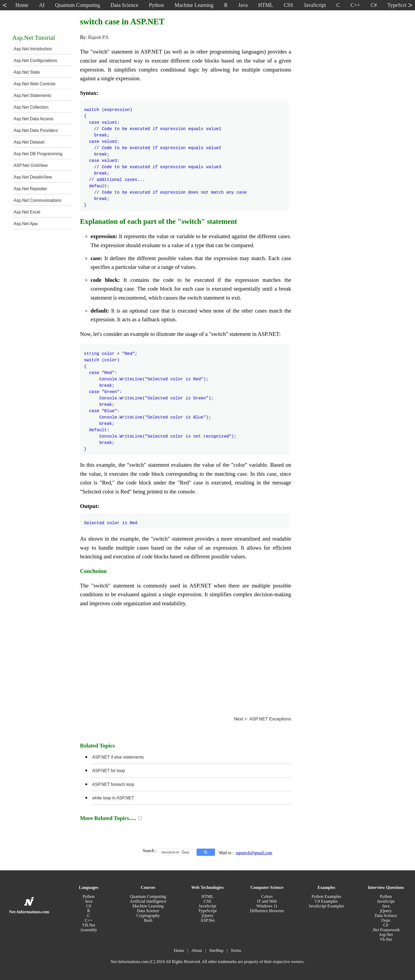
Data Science (148, 911)
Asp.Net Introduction (33, 49)
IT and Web (267, 901)
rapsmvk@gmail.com (254, 853)
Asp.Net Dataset (29, 142)
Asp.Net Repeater (30, 189)
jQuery (207, 916)
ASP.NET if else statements (118, 757)
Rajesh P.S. (99, 37)
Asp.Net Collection (31, 107)
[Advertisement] (186, 660)
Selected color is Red (111, 520)
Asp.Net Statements (32, 95)
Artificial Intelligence (148, 901)
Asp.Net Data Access (33, 119)
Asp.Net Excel (27, 212)
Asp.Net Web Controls (34, 84)
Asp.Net (386, 935)
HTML (207, 896)
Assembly (89, 930)
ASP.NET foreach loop (113, 784)
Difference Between (267, 911)
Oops (386, 920)
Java (89, 901)
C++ (89, 920)
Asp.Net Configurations (35, 61)
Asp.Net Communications (37, 200)
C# (89, 906)
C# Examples (326, 901)
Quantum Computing (148, 896)
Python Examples (326, 896)
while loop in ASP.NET (113, 798)
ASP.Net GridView (30, 165)
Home (179, 950)
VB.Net (89, 925)
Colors (267, 896)
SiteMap (216, 950)
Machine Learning (148, 906)
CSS (207, 901)
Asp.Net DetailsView (33, 177)
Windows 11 (267, 906)
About (197, 950)
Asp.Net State (27, 72)
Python (89, 896)
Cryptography (148, 916)
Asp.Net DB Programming (38, 154)
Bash (148, 920)
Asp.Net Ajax (26, 224)
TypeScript (207, 911)
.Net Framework (386, 930)
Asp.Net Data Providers (36, 130)
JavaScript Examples (326, 906)
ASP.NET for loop (109, 771)
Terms (236, 950)
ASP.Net (208, 920)
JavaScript (208, 906)
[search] (175, 852)
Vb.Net (386, 939)
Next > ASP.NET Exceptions (263, 719)
